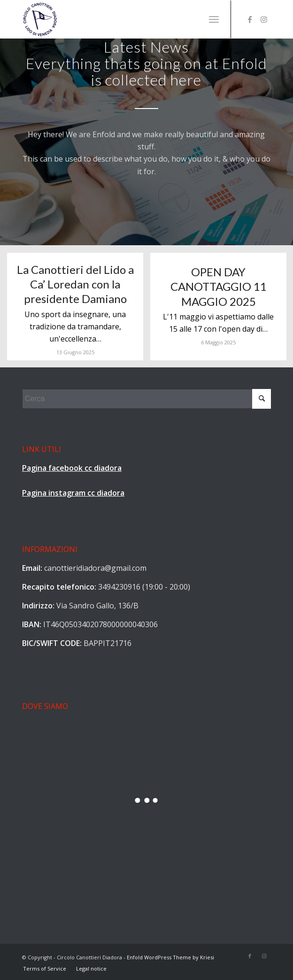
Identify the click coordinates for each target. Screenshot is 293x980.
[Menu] (214, 19)
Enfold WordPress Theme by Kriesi (170, 957)
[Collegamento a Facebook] (250, 19)
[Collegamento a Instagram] (264, 19)
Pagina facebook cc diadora (72, 468)
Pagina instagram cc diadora (73, 493)
